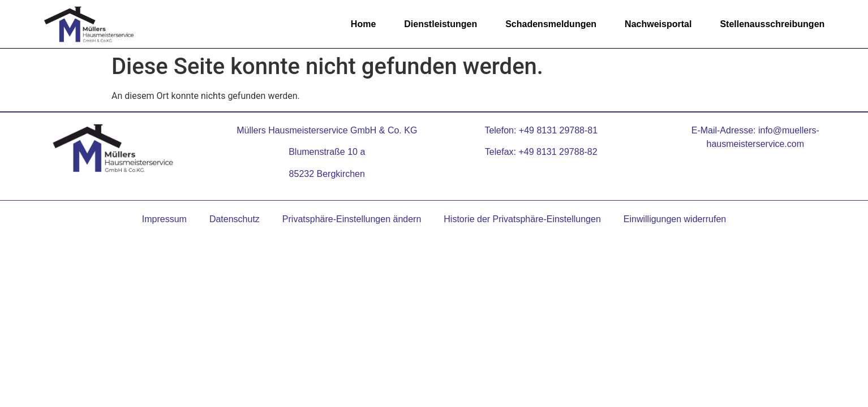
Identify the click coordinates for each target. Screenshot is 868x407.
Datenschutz (235, 219)
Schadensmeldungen (551, 24)
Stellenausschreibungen (772, 24)
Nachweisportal (658, 24)
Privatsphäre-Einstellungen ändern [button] (352, 219)
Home (363, 24)
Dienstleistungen (441, 24)
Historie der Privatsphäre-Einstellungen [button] (522, 219)
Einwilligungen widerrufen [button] (675, 219)
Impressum (164, 219)
